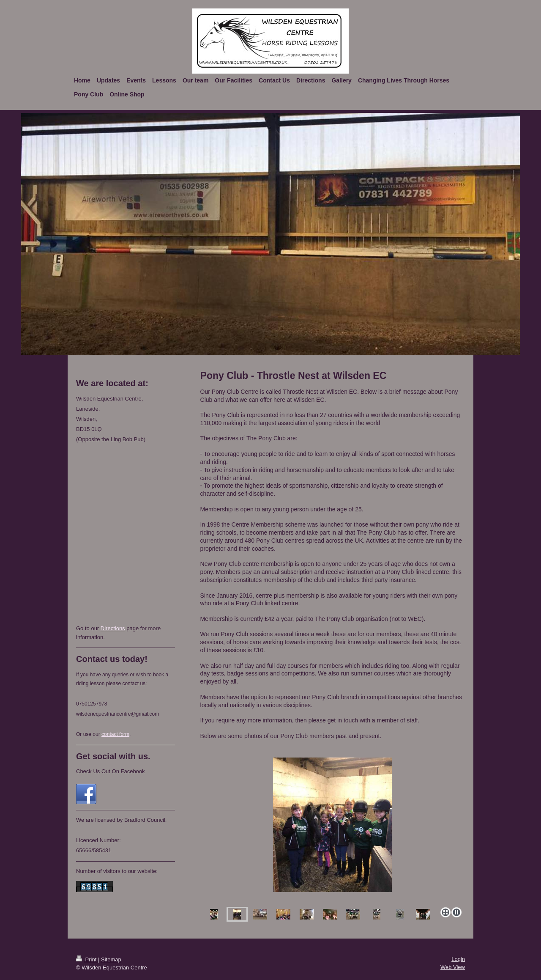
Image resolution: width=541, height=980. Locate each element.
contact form (115, 734)
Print (87, 959)
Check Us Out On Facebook (111, 771)
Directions (113, 628)
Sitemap (111, 959)
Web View (453, 967)
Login (458, 959)
